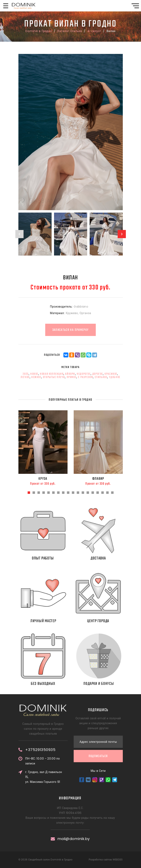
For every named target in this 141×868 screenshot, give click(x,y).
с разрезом (85, 377)
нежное (36, 377)
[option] (71, 132)
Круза (43, 479)
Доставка (106, 558)
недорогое (84, 374)
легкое (25, 377)
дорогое (98, 374)
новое (34, 374)
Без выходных (51, 684)
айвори (70, 374)
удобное (115, 377)
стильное (101, 377)
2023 (26, 374)
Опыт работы (48, 558)
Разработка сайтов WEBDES (106, 860)
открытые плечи (54, 377)
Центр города (104, 621)
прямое (72, 377)
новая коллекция (52, 374)
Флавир (98, 479)
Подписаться (98, 700)
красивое (111, 374)
